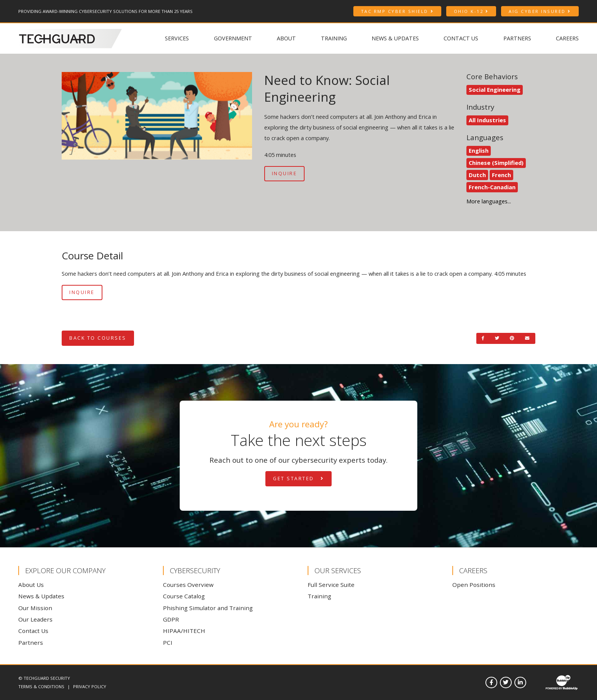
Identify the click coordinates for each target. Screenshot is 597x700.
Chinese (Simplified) (496, 163)
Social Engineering (495, 89)
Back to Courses (98, 338)
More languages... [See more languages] (489, 201)
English (479, 150)
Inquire (285, 173)
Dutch (477, 175)
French (501, 175)
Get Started (298, 479)
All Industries (487, 120)
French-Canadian (492, 187)
